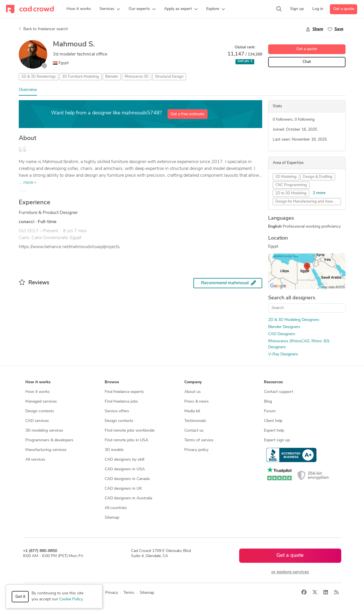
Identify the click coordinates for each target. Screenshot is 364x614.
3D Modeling (286, 177)
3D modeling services (44, 431)
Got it (20, 597)
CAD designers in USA (125, 469)
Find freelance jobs (121, 402)
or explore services (290, 572)
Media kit (192, 411)
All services (35, 460)
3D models (114, 450)
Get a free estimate (187, 114)
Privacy (112, 593)
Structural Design (169, 77)
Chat (307, 62)
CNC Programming (291, 185)
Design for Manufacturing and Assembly (308, 202)
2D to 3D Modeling (291, 193)
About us (193, 392)
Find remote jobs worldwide (130, 431)
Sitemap (112, 518)
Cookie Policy (71, 599)
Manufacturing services (46, 450)
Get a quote (344, 9)
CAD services (37, 421)
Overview (28, 90)
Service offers (117, 411)
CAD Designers (282, 334)
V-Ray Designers (283, 354)
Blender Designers (284, 327)
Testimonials (195, 421)
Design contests (40, 411)
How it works (38, 392)
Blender (112, 77)
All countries (116, 508)
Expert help (274, 431)
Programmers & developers (49, 440)
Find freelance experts (124, 392)
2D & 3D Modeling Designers (294, 320)
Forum (270, 411)
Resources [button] (273, 382)
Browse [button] (112, 382)
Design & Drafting (318, 177)
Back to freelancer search (43, 29)
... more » (28, 183)
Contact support (279, 392)
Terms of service (199, 440)
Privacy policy (196, 450)
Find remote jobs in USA (126, 440)
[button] (110, 9)
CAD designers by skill (124, 460)
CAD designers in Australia (128, 498)
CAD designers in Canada (127, 479)
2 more (319, 193)
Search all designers (292, 298)
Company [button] (193, 382)
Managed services (41, 402)
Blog (268, 402)
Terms (129, 593)
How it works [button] (38, 382)
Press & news (197, 402)
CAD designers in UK (123, 489)
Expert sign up (277, 440)
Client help (273, 421)
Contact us (194, 431)
